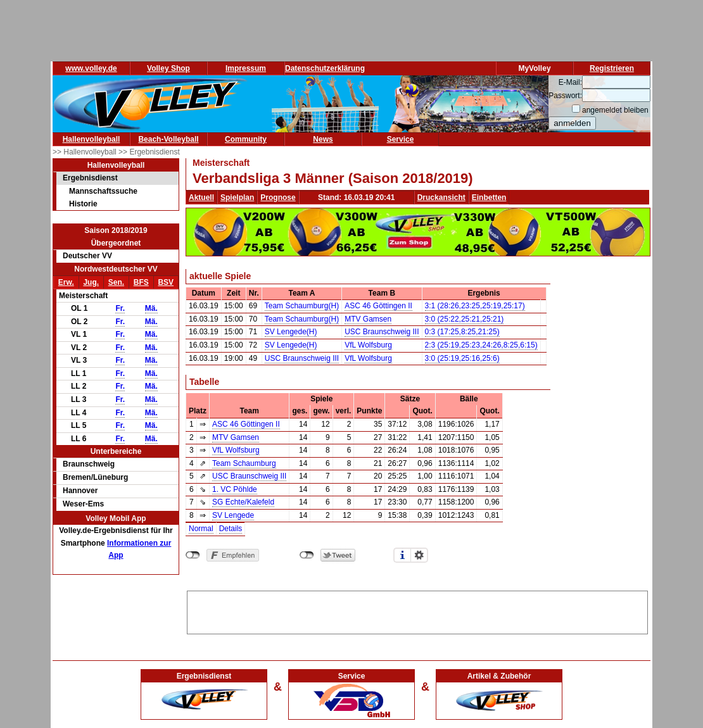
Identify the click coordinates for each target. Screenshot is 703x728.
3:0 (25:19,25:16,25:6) (462, 358)
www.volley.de (91, 68)
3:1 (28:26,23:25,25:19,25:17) (475, 306)
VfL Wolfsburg (368, 345)
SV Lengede (233, 515)
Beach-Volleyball (168, 139)
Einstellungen (419, 555)
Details (231, 529)
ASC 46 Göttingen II (378, 306)
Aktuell (201, 198)
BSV (166, 282)
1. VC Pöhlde (235, 489)
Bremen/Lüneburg (95, 477)
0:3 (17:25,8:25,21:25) (462, 332)
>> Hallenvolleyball (85, 152)
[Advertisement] (417, 610)
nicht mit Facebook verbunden (193, 555)
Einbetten (489, 198)
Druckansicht (441, 198)
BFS (141, 282)
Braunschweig (89, 464)
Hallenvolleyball (92, 139)
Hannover (80, 491)
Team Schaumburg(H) (302, 306)
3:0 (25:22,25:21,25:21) (465, 319)
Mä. (151, 308)
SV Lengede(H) (291, 332)
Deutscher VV (87, 256)
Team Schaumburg (244, 463)
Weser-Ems (83, 504)
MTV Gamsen (368, 319)
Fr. (120, 308)
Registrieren (612, 68)
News (323, 139)
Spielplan (237, 198)
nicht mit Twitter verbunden (307, 555)
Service (401, 139)
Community (246, 139)
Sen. (116, 282)
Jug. (91, 282)
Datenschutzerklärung (325, 68)
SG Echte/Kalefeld (243, 502)
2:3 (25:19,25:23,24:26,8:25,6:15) (481, 345)
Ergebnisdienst (90, 178)
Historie (83, 204)
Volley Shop (168, 68)
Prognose (278, 198)
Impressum (246, 68)
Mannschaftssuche (103, 191)
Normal (201, 529)
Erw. (66, 282)
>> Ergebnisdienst (149, 152)
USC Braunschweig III (382, 332)
